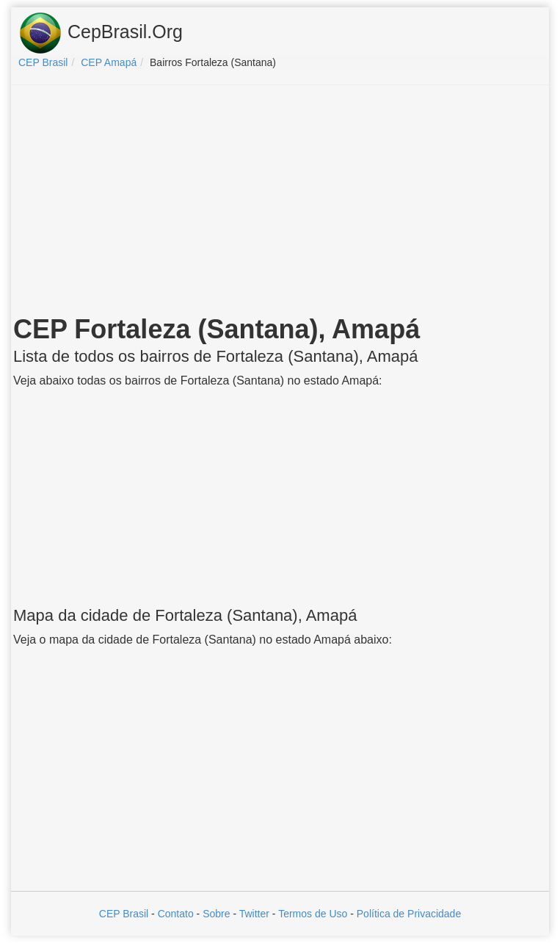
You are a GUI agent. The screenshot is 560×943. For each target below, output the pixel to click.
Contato (176, 914)
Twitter (254, 914)
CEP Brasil (124, 914)
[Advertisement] (280, 203)
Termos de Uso (313, 914)
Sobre (216, 914)
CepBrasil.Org (101, 33)
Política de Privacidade (409, 914)
